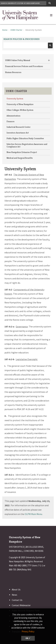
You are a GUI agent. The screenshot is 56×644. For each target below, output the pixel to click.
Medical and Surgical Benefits (20, 158)
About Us (16, 590)
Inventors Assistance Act (18, 133)
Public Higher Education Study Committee (25, 138)
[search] (25, 45)
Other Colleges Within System (20, 110)
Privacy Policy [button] (28, 631)
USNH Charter (16, 30)
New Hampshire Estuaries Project (22, 152)
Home (5, 30)
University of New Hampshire (20, 104)
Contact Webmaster (21, 605)
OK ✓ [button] (28, 638)
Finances (11, 121)
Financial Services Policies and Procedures (24, 66)
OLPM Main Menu (33, 514)
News (14, 595)
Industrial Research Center (19, 127)
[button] (51, 15)
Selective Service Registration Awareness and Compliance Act (27, 145)
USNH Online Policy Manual (18, 60)
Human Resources (13, 72)
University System (15, 99)
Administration (13, 116)
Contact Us (17, 600)
